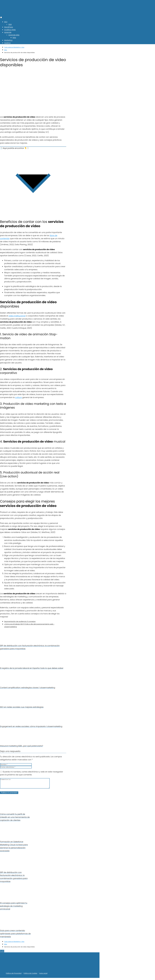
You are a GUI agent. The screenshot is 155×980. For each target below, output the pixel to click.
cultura (18, 397)
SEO (6, 22)
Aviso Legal (43, 975)
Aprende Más (14, 35)
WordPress (9, 27)
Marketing (8, 40)
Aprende (8, 32)
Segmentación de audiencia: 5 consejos (20, 621)
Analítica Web (10, 30)
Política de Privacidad (14, 975)
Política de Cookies (30, 975)
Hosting (7, 43)
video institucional (17, 316)
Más (14, 38)
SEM (10, 24)
